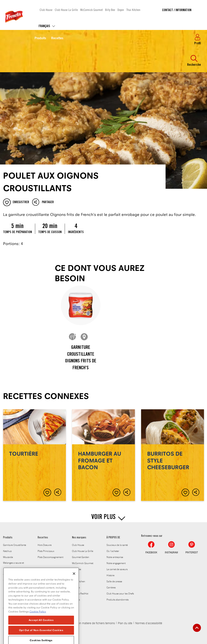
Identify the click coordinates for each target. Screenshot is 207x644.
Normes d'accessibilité (149, 623)
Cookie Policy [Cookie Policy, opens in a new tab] (38, 628)
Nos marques (79, 538)
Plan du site (125, 623)
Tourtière (34, 455)
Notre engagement (116, 563)
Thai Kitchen (133, 10)
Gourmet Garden (81, 557)
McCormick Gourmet (91, 10)
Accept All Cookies (41, 637)
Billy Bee (110, 10)
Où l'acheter (113, 551)
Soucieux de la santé (117, 545)
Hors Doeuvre (45, 545)
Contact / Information (177, 10)
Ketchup (7, 551)
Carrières (111, 588)
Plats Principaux (46, 551)
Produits (40, 38)
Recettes (57, 38)
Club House (46, 10)
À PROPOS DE (113, 538)
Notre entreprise (115, 557)
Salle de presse (114, 581)
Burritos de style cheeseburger (173, 455)
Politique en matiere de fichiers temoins (91, 623)
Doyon (121, 10)
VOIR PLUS (103, 518)
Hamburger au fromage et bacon (103, 455)
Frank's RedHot (80, 594)
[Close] (74, 590)
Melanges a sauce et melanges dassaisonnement (13, 569)
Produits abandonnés (118, 600)
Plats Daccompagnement (50, 557)
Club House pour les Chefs (120, 594)
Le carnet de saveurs (117, 569)
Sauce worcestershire (14, 580)
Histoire (110, 575)
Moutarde (8, 557)
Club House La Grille (66, 10)
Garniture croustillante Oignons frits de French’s (81, 358)
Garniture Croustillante (15, 545)
